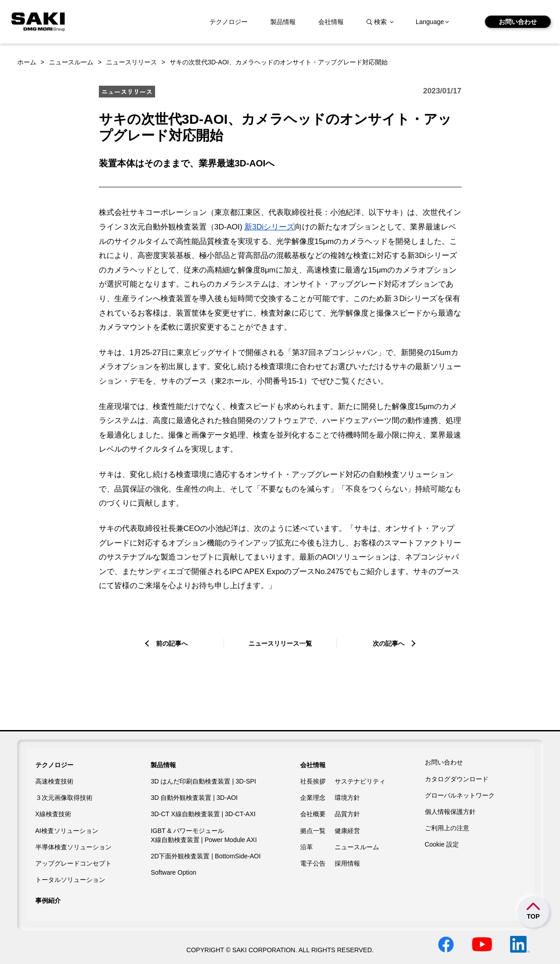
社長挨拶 (313, 781)
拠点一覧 (313, 831)
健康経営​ (347, 831)
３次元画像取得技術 (64, 798)
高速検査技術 (54, 781)
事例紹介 (48, 901)
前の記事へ (172, 643)
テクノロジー (229, 22)
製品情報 (283, 22)
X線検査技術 (53, 814)
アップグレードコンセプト (73, 863)
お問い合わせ (518, 22)
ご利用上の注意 (447, 828)
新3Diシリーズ (269, 227)
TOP (533, 916)
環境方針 (347, 798)
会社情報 (331, 22)
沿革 (307, 847)
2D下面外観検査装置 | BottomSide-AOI (205, 856)
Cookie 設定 (442, 844)
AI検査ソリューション (67, 831)
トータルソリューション (70, 880)
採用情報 (347, 863)
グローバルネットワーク (460, 795)
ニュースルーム (71, 62)
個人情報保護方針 (450, 812)
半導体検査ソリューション (73, 847)
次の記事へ (389, 643)
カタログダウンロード (457, 779)
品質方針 (347, 814)
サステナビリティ (360, 781)
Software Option (173, 872)
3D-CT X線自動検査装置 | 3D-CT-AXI (203, 814)
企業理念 (313, 798)
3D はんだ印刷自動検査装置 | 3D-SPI (203, 781)
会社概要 (313, 814)
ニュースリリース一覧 (280, 643)
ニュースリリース (131, 62)
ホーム (27, 62)
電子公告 (313, 863)
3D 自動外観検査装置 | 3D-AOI (194, 798)
